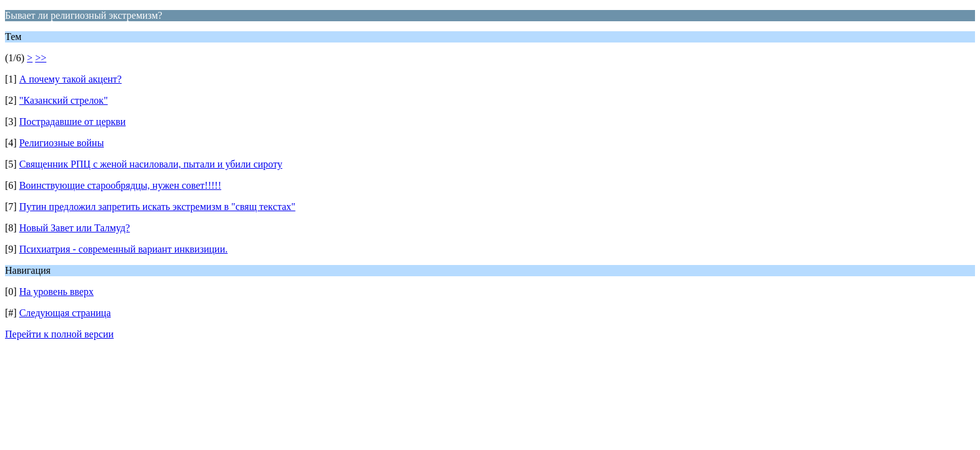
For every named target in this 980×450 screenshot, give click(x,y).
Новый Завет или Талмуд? (75, 228)
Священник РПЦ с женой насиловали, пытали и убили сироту (151, 164)
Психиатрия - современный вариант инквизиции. (124, 249)
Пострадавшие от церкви (72, 122)
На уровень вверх (57, 292)
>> (41, 58)
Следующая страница (65, 313)
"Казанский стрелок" (64, 100)
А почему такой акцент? (71, 79)
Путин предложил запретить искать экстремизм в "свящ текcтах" (157, 207)
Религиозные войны (62, 143)
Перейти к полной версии (59, 334)
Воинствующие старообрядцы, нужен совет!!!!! (120, 185)
